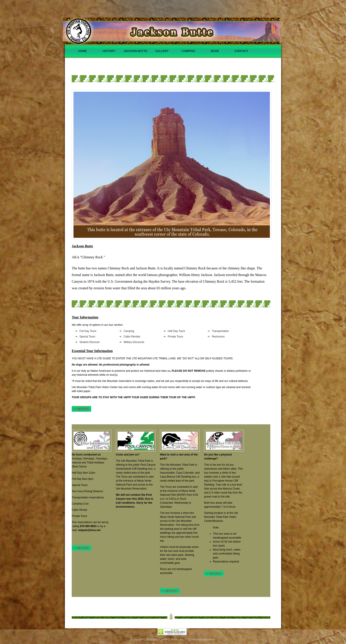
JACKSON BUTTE (135, 51)
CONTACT (241, 51)
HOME (83, 51)
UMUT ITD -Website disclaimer (197, 640)
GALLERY (162, 51)
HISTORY (109, 51)
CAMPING (189, 51)
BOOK (215, 51)
